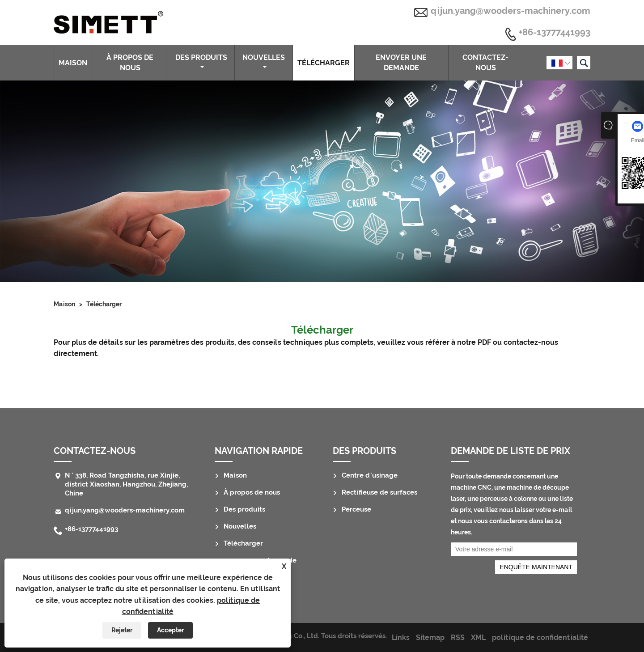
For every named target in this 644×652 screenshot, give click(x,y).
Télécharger (324, 63)
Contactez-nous (485, 63)
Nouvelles (264, 62)
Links (401, 637)
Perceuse (356, 509)
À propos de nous (130, 63)
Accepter (170, 630)
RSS (458, 637)
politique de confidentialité (540, 637)
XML (478, 637)
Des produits (201, 62)
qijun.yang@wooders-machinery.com (511, 11)
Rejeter (122, 630)
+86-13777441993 (555, 33)
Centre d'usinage (370, 475)
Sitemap (430, 637)
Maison (73, 63)
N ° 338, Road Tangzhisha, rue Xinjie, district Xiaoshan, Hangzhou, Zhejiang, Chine (126, 484)
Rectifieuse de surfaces (379, 492)
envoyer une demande (401, 63)
